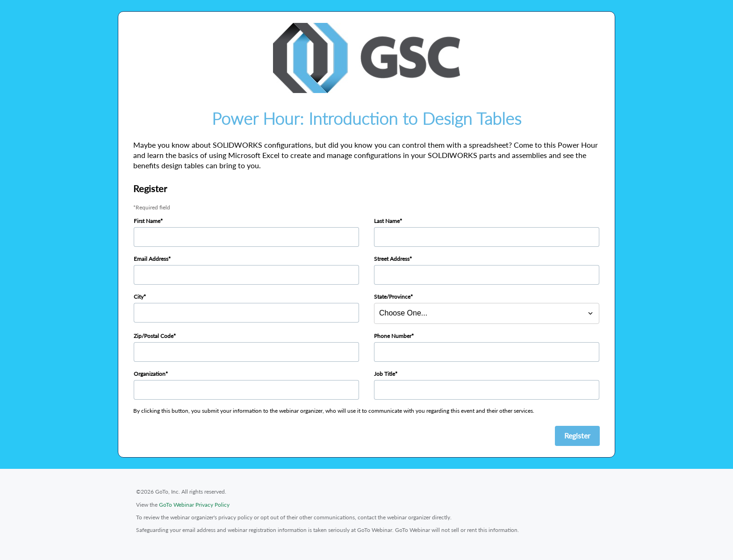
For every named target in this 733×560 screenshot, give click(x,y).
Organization (150, 374)
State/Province (392, 297)
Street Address (392, 259)
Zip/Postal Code (154, 336)
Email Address (151, 259)
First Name (147, 221)
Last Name (387, 221)
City (139, 297)
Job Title (384, 374)
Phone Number (393, 336)
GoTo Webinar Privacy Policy (194, 505)
